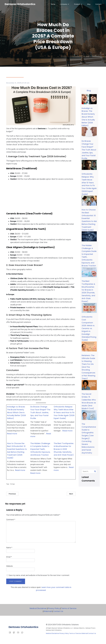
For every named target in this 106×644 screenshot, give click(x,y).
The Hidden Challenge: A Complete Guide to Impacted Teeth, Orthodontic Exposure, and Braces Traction (40, 450)
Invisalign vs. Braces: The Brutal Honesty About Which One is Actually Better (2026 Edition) (16, 413)
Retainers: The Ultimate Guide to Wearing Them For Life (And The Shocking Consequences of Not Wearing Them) (88, 367)
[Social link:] (15, 633)
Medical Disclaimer (38, 609)
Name (9, 548)
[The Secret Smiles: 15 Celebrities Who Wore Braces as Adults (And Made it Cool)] (89, 386)
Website (10, 567)
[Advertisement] (41, 197)
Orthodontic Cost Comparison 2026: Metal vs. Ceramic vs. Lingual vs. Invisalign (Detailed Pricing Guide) (89, 329)
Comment (11, 520)
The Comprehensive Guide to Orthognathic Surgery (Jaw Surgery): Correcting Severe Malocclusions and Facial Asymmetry (89, 439)
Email (9, 557)
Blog (89, 4)
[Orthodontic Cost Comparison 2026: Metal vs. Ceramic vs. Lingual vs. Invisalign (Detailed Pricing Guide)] (89, 309)
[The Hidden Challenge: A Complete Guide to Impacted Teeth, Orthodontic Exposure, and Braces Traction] (89, 237)
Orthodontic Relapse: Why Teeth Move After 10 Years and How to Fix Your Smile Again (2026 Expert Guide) (64, 413)
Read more (12, 434)
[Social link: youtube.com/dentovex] (19, 633)
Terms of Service (69, 609)
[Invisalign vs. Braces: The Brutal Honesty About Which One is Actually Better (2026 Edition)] (89, 100)
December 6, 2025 (14, 83)
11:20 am (26, 83)
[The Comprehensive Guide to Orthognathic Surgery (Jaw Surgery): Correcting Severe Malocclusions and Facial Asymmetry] (89, 416)
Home (53, 4)
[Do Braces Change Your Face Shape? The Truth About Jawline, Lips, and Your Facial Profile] (89, 133)
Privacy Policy (54, 609)
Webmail (48, 612)
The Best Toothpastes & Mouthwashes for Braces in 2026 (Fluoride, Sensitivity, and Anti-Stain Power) (64, 450)
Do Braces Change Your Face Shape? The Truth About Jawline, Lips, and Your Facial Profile (40, 413)
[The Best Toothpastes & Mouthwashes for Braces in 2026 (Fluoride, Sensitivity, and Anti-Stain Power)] (89, 273)
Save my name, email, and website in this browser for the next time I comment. (39, 576)
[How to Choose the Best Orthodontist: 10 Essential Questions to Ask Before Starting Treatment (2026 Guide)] (89, 202)
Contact (98, 4)
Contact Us (58, 612)
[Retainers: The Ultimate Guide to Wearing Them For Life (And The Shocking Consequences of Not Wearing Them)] (89, 347)
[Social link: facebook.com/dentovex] (11, 633)
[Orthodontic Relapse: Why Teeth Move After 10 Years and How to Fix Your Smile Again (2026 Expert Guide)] (89, 166)
